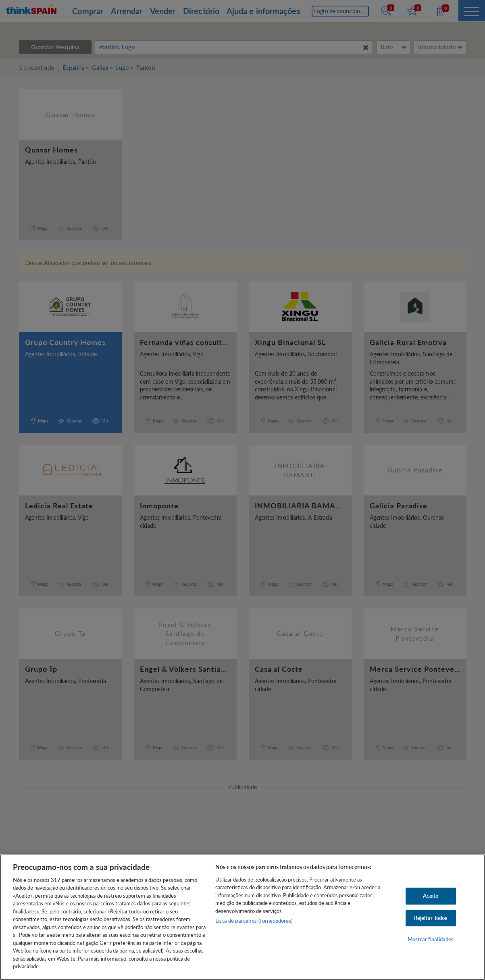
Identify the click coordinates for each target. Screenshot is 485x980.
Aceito (431, 896)
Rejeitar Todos (431, 918)
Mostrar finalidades (431, 939)
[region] (242, 917)
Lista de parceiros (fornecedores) (254, 921)
